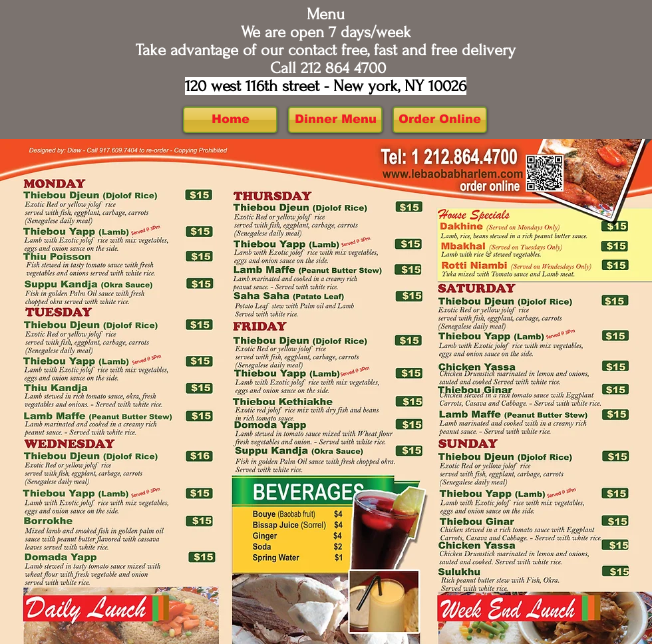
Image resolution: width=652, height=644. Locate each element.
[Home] (230, 120)
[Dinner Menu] (335, 120)
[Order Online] (440, 120)
